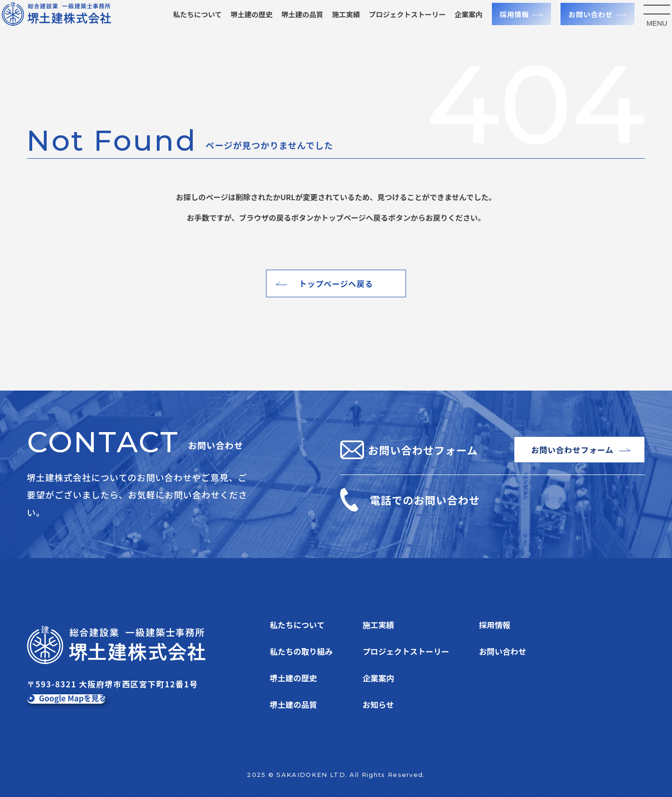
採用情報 (503, 25)
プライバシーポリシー (518, 678)
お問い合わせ (579, 25)
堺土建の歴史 (240, 25)
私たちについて (186, 25)
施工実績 (335, 25)
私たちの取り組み (301, 651)
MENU (646, 34)
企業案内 (457, 25)
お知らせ (378, 704)
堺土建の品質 (291, 25)
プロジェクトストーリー (406, 651)
